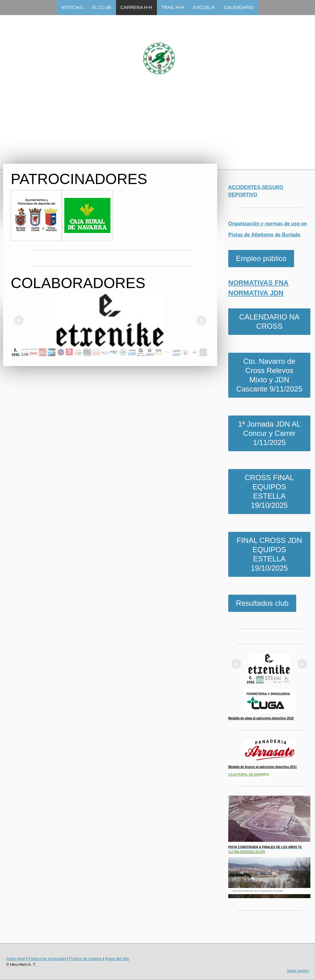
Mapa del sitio (117, 959)
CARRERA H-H (136, 7)
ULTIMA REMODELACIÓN (247, 852)
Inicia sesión (298, 971)
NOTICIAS (72, 7)
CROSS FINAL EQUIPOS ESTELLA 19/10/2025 (269, 491)
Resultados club (262, 603)
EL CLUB (102, 7)
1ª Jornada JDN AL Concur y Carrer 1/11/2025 (269, 433)
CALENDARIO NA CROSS (269, 321)
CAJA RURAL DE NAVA (245, 775)
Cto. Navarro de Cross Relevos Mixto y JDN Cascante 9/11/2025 (269, 375)
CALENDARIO (239, 7)
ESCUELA (204, 7)
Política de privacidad (47, 959)
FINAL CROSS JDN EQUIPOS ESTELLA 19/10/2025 (269, 554)
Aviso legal (16, 959)
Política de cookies (85, 959)
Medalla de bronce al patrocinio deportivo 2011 (263, 767)
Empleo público (261, 258)
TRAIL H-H (173, 7)
